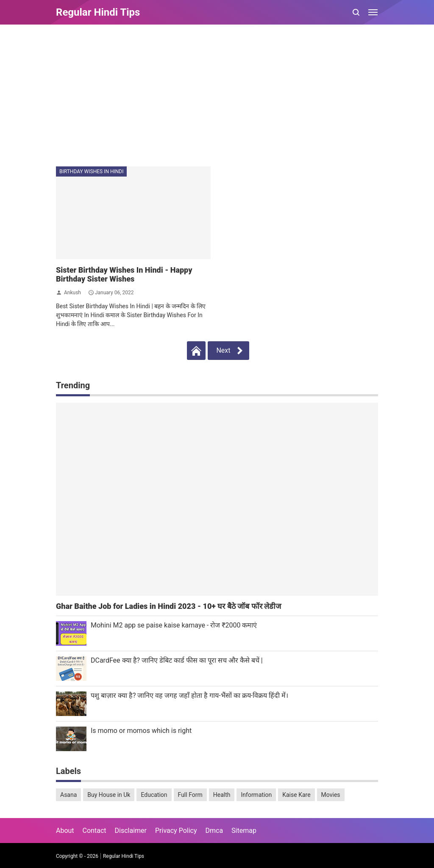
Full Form (190, 795)
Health (222, 795)
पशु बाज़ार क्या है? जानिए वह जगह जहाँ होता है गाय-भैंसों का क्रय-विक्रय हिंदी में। (189, 695)
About (65, 831)
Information (256, 795)
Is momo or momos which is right (141, 731)
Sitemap (244, 831)
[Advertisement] (217, 97)
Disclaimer (131, 831)
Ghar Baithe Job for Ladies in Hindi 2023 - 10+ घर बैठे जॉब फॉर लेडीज (168, 606)
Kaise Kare (296, 795)
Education (154, 795)
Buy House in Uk (109, 795)
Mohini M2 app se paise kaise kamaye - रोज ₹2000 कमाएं (174, 625)
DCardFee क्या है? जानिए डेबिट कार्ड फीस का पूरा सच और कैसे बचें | (177, 660)
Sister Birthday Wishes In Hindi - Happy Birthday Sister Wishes (124, 274)
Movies (331, 795)
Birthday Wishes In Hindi (91, 171)
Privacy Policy (176, 831)
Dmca (214, 831)
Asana (68, 795)
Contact (95, 831)
